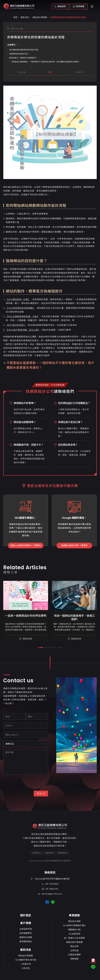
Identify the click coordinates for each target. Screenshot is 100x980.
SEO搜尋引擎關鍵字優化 (74, 925)
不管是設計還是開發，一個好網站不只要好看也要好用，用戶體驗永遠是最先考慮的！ (46, 62)
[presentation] (23, 782)
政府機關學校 (26, 933)
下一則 (79, 72)
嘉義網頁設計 (63, 853)
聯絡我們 (60, 6)
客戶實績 (26, 923)
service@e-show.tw (50, 894)
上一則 (21, 72)
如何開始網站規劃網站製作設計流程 (24, 50)
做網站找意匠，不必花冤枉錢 (50, 385)
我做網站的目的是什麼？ (19, 54)
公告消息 (26, 968)
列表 (50, 72)
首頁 (15, 17)
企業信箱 (74, 951)
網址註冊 (74, 946)
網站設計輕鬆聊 (40, 17)
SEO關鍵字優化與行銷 (26, 960)
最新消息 (26, 950)
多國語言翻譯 (74, 955)
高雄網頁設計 (50, 853)
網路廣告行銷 (74, 930)
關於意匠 (26, 915)
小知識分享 (26, 964)
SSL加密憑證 (74, 934)
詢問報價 (74, 959)
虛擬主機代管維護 (74, 942)
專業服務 (74, 915)
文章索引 (13, 45)
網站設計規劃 (74, 921)
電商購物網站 (26, 942)
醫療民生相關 (26, 937)
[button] (41, 647)
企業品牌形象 (26, 929)
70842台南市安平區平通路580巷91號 (50, 879)
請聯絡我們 (64, 391)
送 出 (41, 793)
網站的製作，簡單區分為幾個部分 (23, 58)
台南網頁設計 (37, 853)
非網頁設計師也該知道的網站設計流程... (69, 17)
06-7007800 (50, 884)
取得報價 (79, 6)
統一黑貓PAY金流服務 (74, 938)
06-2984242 (50, 889)
